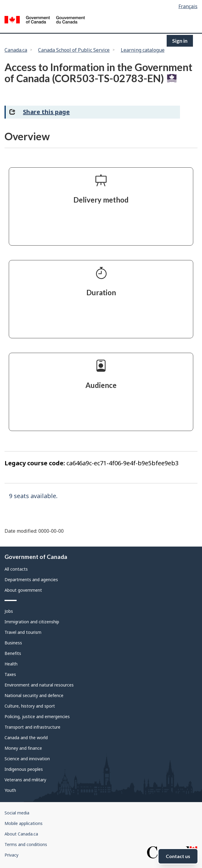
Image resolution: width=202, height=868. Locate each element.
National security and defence (34, 695)
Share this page (46, 112)
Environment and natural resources (39, 685)
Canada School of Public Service (74, 50)
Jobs (9, 611)
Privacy (11, 855)
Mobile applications (24, 823)
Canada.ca (16, 50)
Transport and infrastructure (32, 727)
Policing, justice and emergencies (37, 716)
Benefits (13, 653)
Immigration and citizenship (32, 622)
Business (13, 643)
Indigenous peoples (24, 769)
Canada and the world (26, 738)
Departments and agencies (31, 580)
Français (188, 6)
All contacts (16, 569)
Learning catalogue (143, 50)
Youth (10, 790)
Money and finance (23, 748)
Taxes (10, 674)
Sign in (180, 41)
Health (11, 664)
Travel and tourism (23, 632)
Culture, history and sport (30, 706)
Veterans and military (25, 780)
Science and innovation (27, 759)
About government (23, 590)
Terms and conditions (26, 844)
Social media (17, 813)
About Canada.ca (21, 834)
